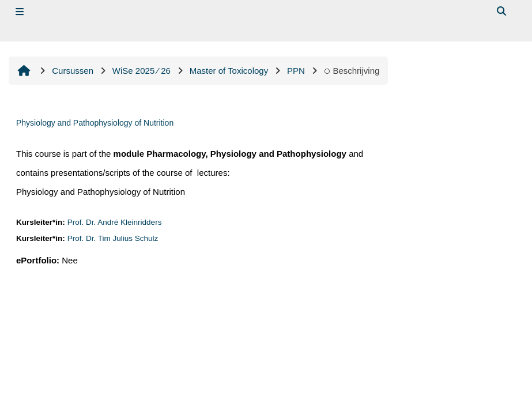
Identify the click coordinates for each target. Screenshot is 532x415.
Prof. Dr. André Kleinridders (115, 222)
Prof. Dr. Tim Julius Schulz (113, 238)
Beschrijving (352, 71)
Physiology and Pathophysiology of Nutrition (95, 123)
